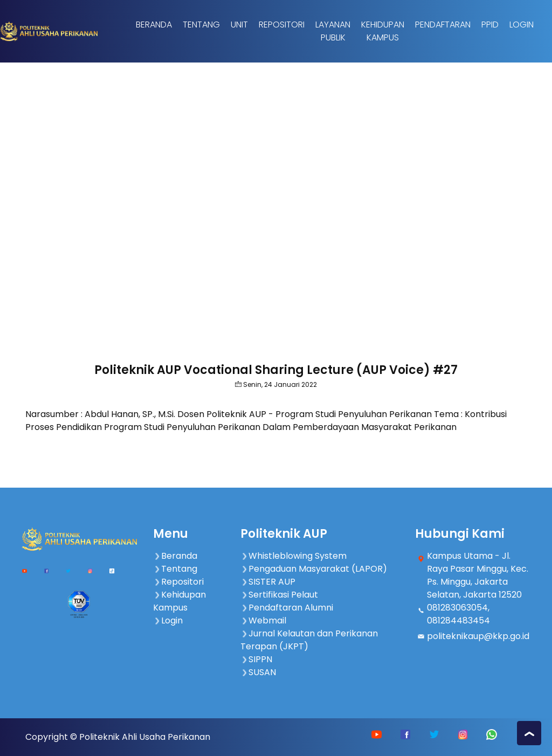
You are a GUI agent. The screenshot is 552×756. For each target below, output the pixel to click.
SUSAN (258, 672)
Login (522, 25)
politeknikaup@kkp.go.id (478, 636)
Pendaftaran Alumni (287, 608)
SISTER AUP (268, 582)
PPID (490, 25)
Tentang (201, 25)
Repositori (282, 25)
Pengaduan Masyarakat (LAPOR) (314, 569)
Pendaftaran (443, 25)
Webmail (263, 620)
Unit (239, 25)
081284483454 (458, 620)
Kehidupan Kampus (383, 31)
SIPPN (256, 659)
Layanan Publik (333, 31)
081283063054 (457, 608)
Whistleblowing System (294, 556)
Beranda (154, 25)
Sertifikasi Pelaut (279, 595)
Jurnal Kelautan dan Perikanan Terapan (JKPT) (309, 640)
